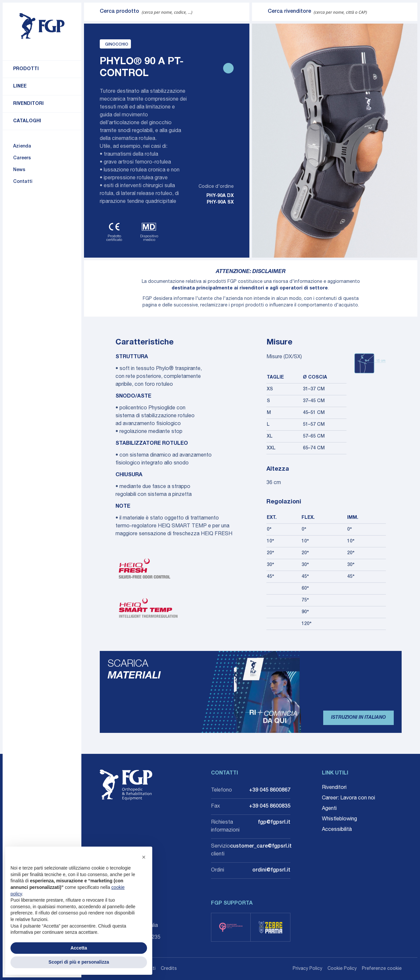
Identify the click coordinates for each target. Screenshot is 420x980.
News (19, 170)
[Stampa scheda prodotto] (228, 68)
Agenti (329, 809)
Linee (20, 87)
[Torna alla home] (42, 26)
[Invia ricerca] (92, 12)
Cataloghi (27, 121)
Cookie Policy (342, 969)
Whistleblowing (339, 819)
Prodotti (26, 69)
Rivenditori (28, 104)
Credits (169, 969)
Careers (22, 158)
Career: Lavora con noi (348, 798)
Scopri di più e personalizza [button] (79, 962)
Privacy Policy (307, 969)
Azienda (22, 147)
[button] (144, 857)
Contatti (23, 182)
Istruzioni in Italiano (358, 718)
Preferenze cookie (382, 969)
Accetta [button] (79, 948)
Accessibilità (337, 830)
